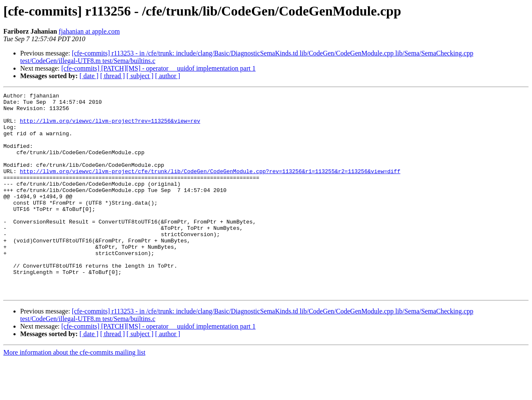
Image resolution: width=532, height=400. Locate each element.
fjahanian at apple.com (89, 31)
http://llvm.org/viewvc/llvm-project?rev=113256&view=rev (110, 127)
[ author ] (168, 76)
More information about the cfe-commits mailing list (74, 393)
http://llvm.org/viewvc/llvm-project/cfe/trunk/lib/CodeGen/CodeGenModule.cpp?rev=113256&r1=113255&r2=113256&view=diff (210, 187)
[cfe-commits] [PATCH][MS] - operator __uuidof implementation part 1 (159, 68)
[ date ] (89, 76)
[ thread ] (112, 76)
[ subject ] (140, 76)
